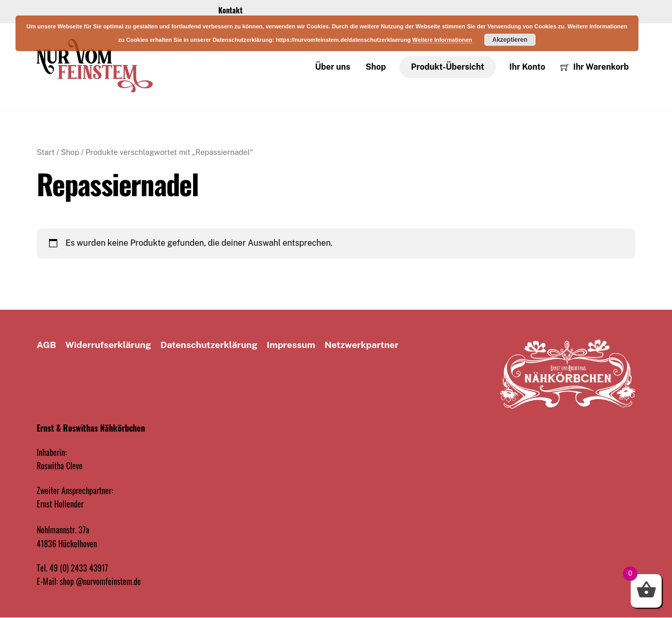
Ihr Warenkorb (595, 67)
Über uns (333, 67)
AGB (46, 345)
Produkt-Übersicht (447, 67)
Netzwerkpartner (362, 345)
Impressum (291, 345)
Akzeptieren (510, 40)
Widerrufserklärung (108, 345)
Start (46, 153)
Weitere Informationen (442, 40)
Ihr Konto (527, 67)
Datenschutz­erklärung (209, 345)
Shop (375, 67)
